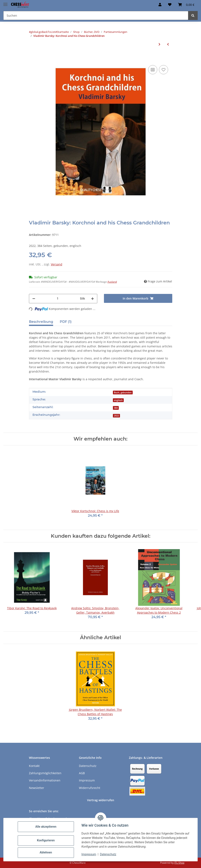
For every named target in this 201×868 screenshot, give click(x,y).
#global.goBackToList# (43, 32)
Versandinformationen (45, 780)
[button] (160, 5)
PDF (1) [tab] (66, 322)
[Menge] (58, 299)
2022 (116, 416)
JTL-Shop (179, 863)
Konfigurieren (46, 840)
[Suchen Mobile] (96, 15)
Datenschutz (108, 854)
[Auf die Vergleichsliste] (153, 70)
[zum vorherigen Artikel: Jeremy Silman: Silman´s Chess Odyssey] (168, 44)
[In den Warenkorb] (32, 58)
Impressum (89, 854)
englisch (118, 400)
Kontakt (34, 766)
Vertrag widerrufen (101, 800)
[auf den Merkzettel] (164, 70)
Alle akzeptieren (46, 827)
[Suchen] (193, 15)
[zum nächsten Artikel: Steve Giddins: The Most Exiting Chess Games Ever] (159, 44)
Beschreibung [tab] (41, 322)
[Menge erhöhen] (92, 299)
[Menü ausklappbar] (5, 3)
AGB (82, 773)
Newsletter (37, 788)
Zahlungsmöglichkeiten (45, 773)
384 (116, 408)
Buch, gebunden (123, 393)
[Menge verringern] (34, 299)
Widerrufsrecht (90, 788)
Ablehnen (46, 852)
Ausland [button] (112, 282)
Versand (57, 264)
